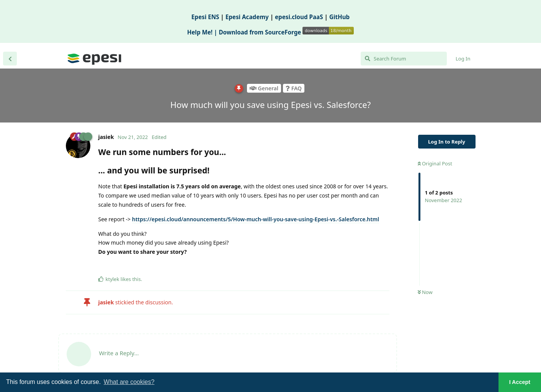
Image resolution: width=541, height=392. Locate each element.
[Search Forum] (404, 59)
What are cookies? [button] (129, 382)
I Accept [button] (520, 382)
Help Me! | (203, 32)
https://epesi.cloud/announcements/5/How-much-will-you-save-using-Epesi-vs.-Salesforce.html (256, 219)
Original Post (435, 163)
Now (425, 292)
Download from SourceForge (286, 32)
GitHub (339, 17)
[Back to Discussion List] (10, 59)
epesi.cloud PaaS (299, 17)
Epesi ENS (205, 17)
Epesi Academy (247, 17)
